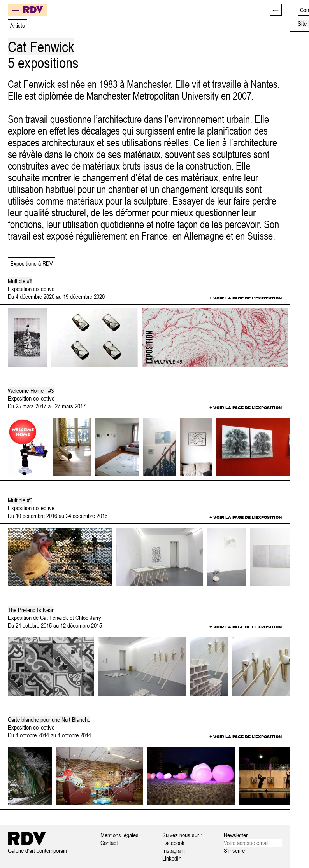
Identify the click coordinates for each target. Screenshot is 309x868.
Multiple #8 (20, 281)
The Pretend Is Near (31, 610)
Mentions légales (119, 835)
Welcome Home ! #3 (31, 390)
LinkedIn (172, 858)
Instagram (174, 850)
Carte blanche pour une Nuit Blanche (49, 719)
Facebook (173, 843)
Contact (109, 843)
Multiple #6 (20, 500)
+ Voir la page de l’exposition (246, 298)
